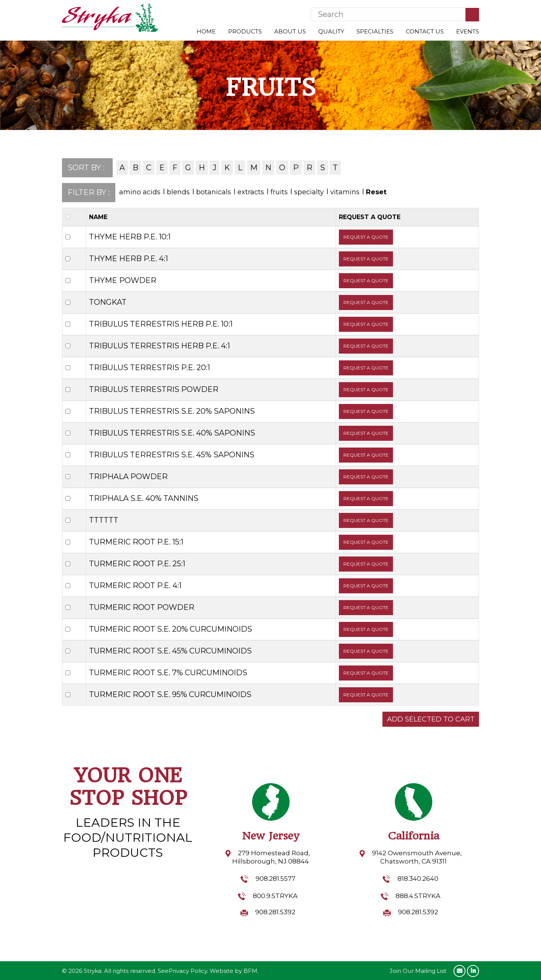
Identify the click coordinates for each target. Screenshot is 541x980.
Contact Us (425, 31)
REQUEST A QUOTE (366, 237)
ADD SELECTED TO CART (431, 719)
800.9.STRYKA (275, 896)
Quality (331, 31)
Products (245, 31)
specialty (309, 192)
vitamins (345, 192)
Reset (376, 192)
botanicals (214, 192)
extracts (251, 192)
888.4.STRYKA (418, 896)
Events (468, 31)
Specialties (375, 31)
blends (178, 192)
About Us (290, 31)
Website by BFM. (234, 971)
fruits (279, 192)
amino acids (140, 192)
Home (206, 31)
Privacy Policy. (188, 971)
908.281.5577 (275, 879)
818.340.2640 (418, 879)
